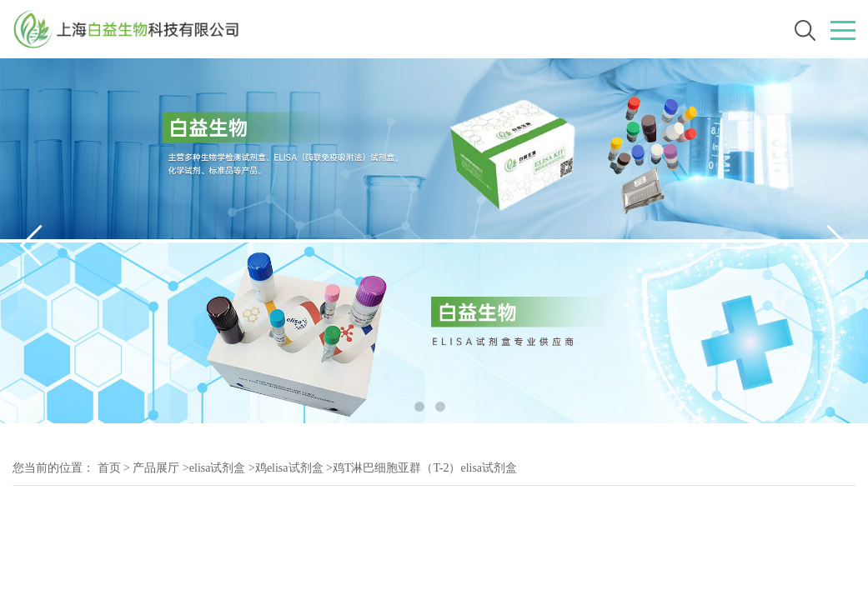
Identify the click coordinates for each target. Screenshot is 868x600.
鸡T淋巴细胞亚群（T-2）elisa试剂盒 (425, 468)
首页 (109, 468)
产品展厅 (156, 468)
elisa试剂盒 (218, 468)
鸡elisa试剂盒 (289, 468)
